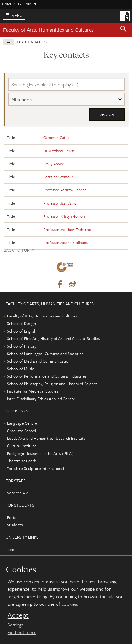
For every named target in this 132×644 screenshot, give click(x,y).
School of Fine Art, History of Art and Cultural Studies (53, 338)
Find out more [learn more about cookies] (22, 632)
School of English (22, 331)
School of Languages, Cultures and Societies (45, 354)
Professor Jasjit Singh (61, 203)
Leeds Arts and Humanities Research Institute (46, 438)
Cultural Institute (22, 446)
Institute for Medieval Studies (33, 391)
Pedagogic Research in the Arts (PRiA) (40, 453)
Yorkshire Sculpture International (36, 468)
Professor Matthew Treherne (67, 229)
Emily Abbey (54, 164)
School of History (22, 346)
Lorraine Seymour (58, 177)
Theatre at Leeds (22, 461)
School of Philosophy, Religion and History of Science (52, 384)
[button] (124, 30)
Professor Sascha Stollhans (66, 242)
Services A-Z (18, 493)
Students (15, 525)
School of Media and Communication (39, 361)
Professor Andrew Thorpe (65, 190)
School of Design (21, 323)
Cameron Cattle (56, 137)
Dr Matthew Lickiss (59, 151)
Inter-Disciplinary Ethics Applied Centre (41, 399)
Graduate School (21, 431)
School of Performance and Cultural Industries (47, 376)
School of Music (20, 369)
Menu (17, 15)
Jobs (11, 549)
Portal (12, 517)
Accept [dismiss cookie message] (18, 615)
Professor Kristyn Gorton (64, 216)
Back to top (16, 250)
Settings (15, 625)
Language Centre (22, 423)
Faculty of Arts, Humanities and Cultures (48, 30)
